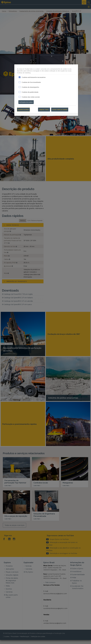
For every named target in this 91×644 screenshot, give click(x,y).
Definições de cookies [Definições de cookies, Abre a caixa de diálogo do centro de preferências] (26, 102)
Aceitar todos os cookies (60, 109)
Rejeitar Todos (44, 109)
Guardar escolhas (23, 109)
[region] (46, 90)
